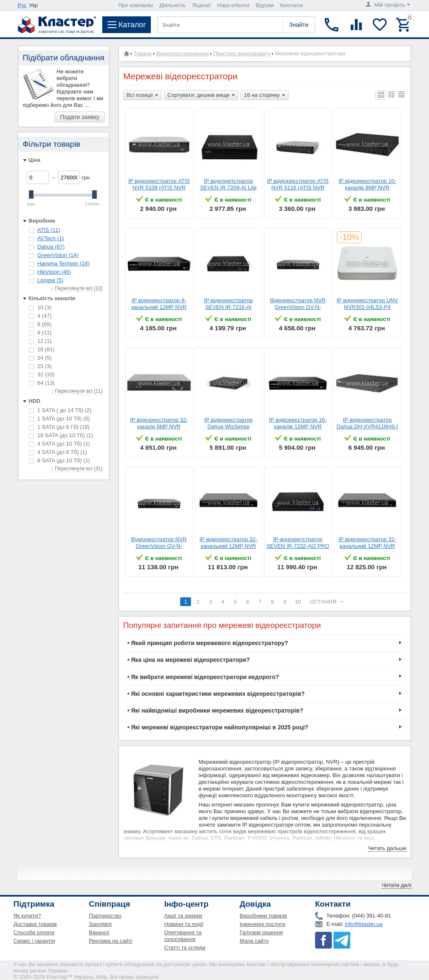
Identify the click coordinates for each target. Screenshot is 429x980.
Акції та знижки (183, 916)
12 (40, 341)
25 (40, 366)
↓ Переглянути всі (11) (77, 391)
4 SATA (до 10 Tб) (59, 444)
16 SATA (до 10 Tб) (61, 435)
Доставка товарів (35, 924)
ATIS (49, 230)
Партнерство (105, 916)
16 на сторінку (264, 96)
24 (40, 358)
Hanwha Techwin (63, 263)
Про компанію (136, 5)
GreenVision (58, 255)
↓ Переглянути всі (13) (77, 288)
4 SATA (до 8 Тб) (58, 452)
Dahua (51, 247)
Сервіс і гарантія (34, 941)
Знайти (299, 25)
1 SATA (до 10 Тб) (59, 419)
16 (42, 349)
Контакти (292, 5)
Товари (143, 53)
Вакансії (99, 932)
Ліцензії (202, 5)
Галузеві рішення (261, 932)
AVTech (50, 238)
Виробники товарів (263, 916)
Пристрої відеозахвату (242, 53)
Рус (22, 5)
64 (42, 383)
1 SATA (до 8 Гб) (59, 427)
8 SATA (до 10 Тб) (59, 460)
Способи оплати (34, 932)
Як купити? (27, 916)
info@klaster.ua (364, 924)
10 (40, 307)
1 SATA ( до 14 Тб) (60, 410)
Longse (50, 280)
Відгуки (265, 5)
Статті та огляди (185, 948)
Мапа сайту (254, 941)
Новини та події (184, 924)
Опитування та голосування (183, 936)
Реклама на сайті (111, 941)
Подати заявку (80, 117)
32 (42, 375)
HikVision (54, 272)
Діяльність (173, 5)
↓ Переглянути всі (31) (77, 469)
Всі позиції (142, 96)
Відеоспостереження (183, 53)
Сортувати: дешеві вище (201, 96)
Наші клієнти (234, 5)
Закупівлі (100, 924)
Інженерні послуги (262, 924)
